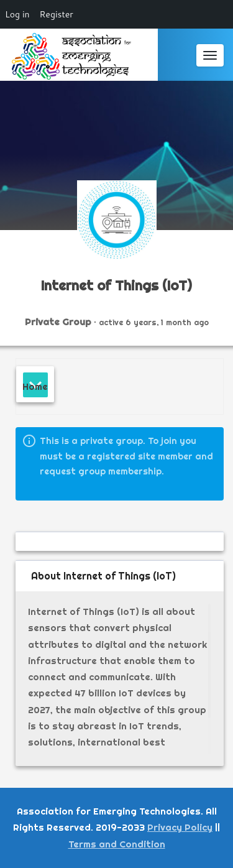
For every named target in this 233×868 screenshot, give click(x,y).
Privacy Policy (180, 827)
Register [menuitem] (57, 14)
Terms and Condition (117, 844)
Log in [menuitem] (17, 14)
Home (35, 386)
